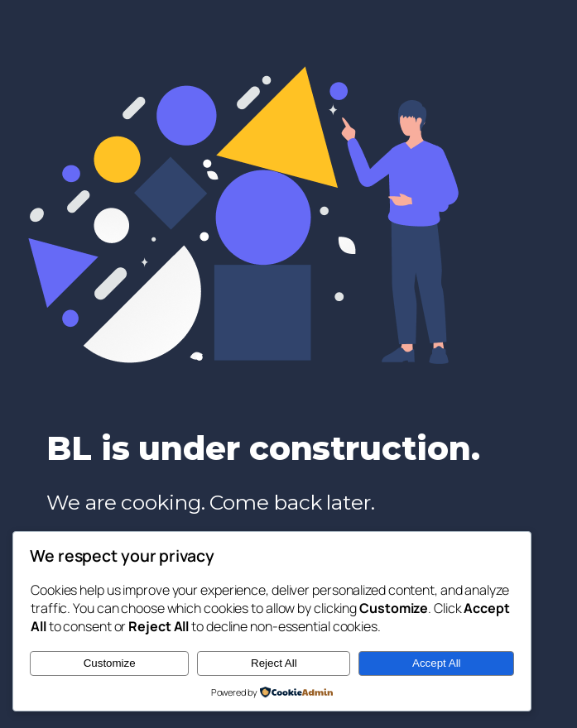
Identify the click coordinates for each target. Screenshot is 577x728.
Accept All (437, 663)
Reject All (274, 663)
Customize (110, 663)
